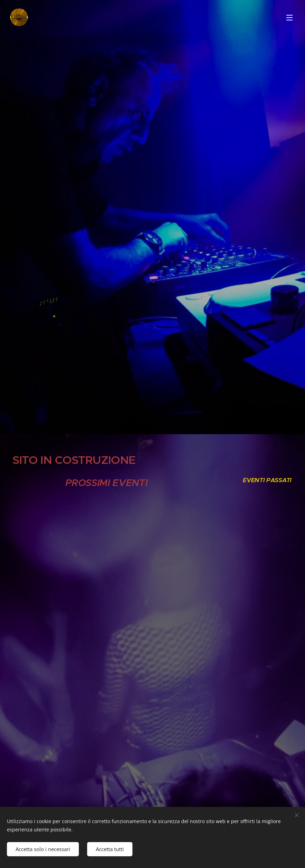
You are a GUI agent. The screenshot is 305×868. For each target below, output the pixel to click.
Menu (289, 18)
